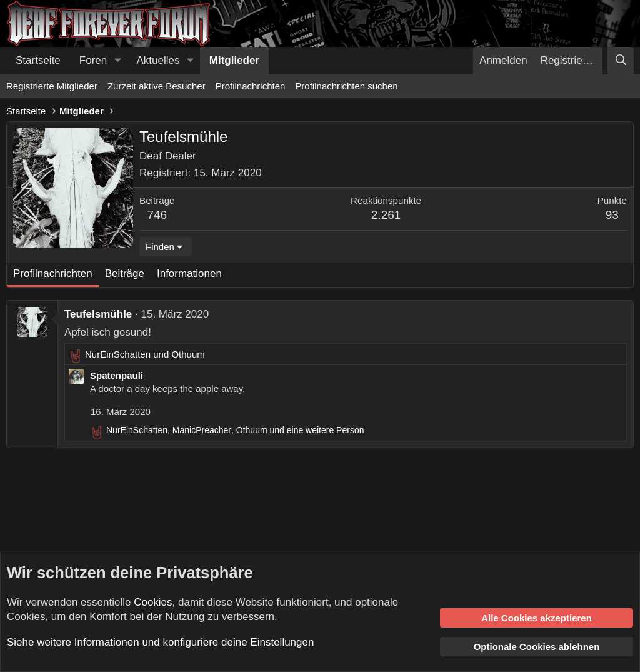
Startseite (38, 60)
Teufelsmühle (98, 314)
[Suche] (621, 61)
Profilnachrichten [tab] (53, 273)
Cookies (153, 602)
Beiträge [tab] (125, 273)
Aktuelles (158, 60)
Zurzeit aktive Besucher (157, 86)
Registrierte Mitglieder (52, 86)
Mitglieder (234, 60)
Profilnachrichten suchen (346, 86)
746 (157, 215)
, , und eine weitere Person (235, 430)
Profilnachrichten (251, 86)
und (145, 354)
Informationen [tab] (189, 273)
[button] (117, 61)
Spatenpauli (117, 375)
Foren (93, 60)
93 (612, 215)
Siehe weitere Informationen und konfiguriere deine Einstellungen (160, 642)
